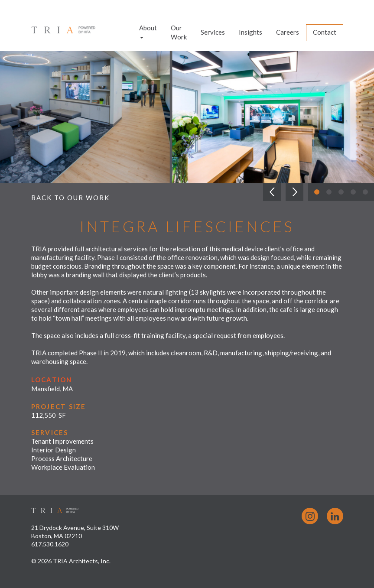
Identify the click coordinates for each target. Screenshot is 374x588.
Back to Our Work (70, 198)
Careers (288, 32)
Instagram (310, 516)
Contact (325, 32)
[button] (272, 192)
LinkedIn (335, 516)
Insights (250, 32)
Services (213, 32)
